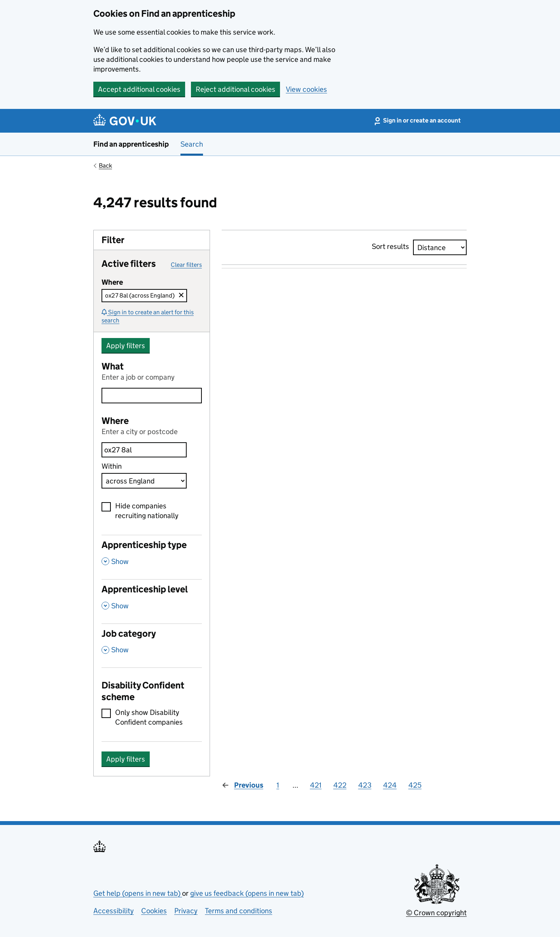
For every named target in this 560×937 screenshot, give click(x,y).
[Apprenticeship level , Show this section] (152, 601)
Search (192, 144)
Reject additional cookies (235, 89)
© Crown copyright (436, 913)
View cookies (306, 89)
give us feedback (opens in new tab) (247, 893)
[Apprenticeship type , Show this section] (152, 557)
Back (105, 166)
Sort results (390, 246)
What (113, 366)
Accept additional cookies (139, 89)
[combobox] (144, 450)
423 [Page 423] (365, 785)
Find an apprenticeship (131, 144)
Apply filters (126, 346)
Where (115, 421)
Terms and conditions (239, 911)
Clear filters (186, 265)
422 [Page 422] (340, 785)
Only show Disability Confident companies (149, 717)
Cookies (154, 911)
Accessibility (114, 911)
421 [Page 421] (316, 785)
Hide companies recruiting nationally (147, 511)
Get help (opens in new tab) (138, 893)
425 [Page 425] (415, 785)
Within (112, 466)
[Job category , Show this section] (152, 646)
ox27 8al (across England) (140, 295)
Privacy (186, 911)
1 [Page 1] (278, 785)
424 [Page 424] (390, 785)
